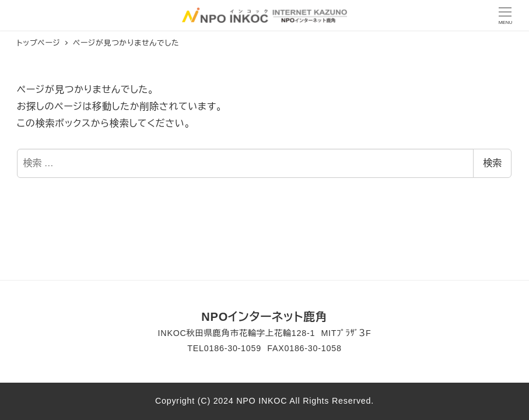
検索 (492, 163)
